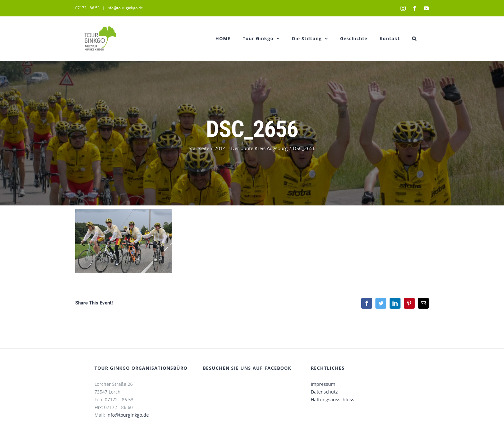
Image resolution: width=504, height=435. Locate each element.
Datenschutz (323, 392)
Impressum (322, 384)
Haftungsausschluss (331, 399)
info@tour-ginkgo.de (124, 8)
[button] (413, 38)
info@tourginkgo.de (126, 415)
